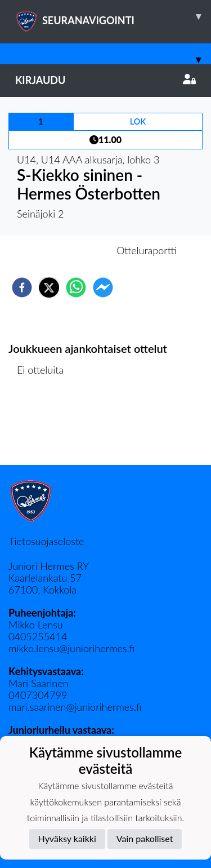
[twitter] (49, 287)
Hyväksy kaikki (67, 838)
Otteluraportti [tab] (147, 250)
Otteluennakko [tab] (66, 250)
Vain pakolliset (145, 838)
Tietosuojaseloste (46, 541)
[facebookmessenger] (103, 287)
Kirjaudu (105, 80)
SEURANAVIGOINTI (113, 16)
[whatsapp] (76, 287)
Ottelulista (45, 427)
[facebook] (22, 287)
